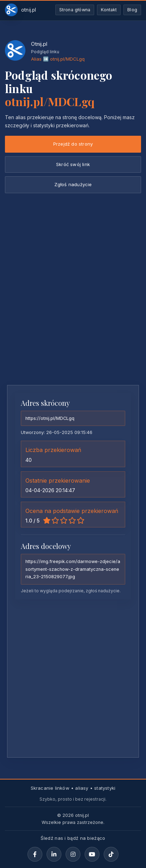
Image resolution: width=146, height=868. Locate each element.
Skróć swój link (73, 164)
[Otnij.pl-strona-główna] (21, 10)
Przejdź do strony (73, 144)
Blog (132, 10)
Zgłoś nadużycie (73, 184)
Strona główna (75, 10)
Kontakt (109, 10)
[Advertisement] (73, 303)
